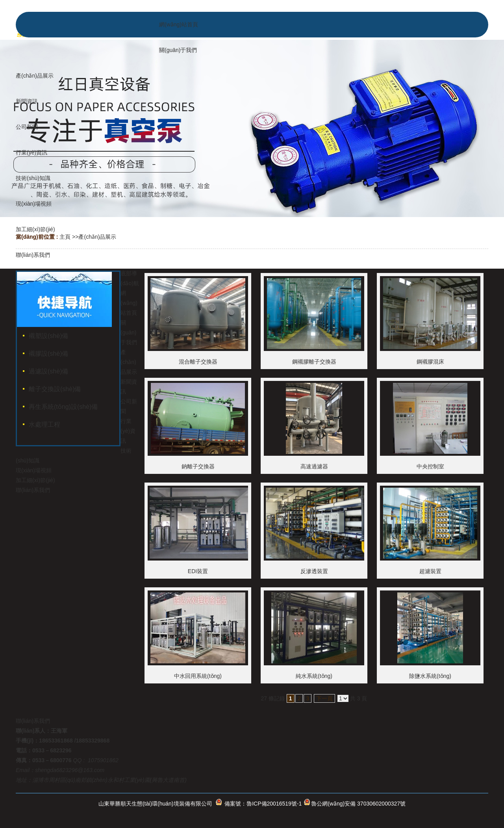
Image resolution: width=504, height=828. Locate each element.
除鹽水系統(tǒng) (430, 676)
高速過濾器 (314, 466)
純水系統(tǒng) (314, 676)
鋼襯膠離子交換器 (314, 362)
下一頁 (324, 698)
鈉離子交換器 (198, 466)
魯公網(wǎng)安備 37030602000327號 (358, 804)
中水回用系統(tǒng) (198, 676)
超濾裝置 (430, 571)
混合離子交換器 (198, 362)
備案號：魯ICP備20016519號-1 (263, 804)
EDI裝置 (198, 571)
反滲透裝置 (314, 571)
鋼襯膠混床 (430, 362)
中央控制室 (430, 466)
